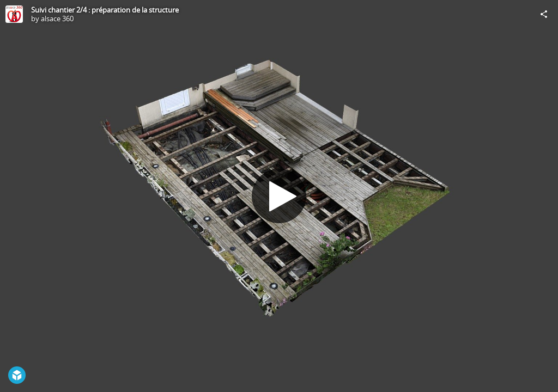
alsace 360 (57, 19)
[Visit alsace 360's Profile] (14, 14)
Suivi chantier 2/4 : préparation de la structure (105, 10)
